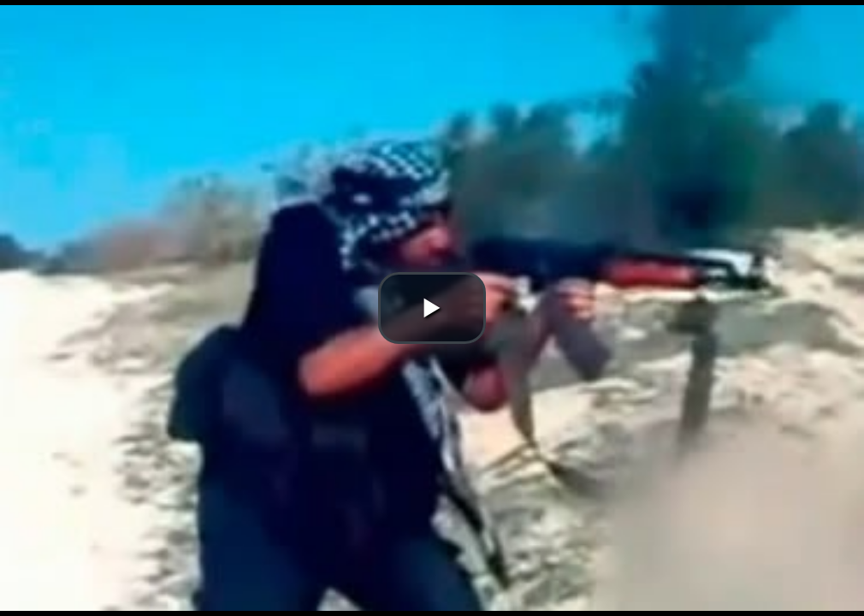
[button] (432, 308)
